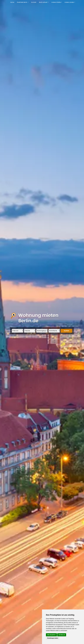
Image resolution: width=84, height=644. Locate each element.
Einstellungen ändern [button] (53, 638)
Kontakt (34, 2)
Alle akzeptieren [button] (51, 635)
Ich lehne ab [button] (62, 635)
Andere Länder (69, 2)
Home (12, 2)
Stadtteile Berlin (22, 2)
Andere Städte (56, 2)
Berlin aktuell (43, 2)
